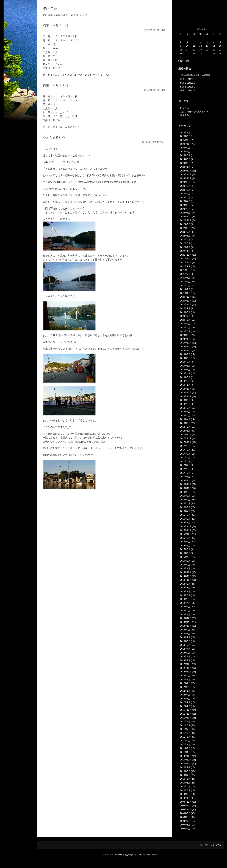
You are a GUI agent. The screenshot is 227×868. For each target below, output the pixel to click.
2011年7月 (185, 729)
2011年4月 (185, 741)
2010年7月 (185, 775)
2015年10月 (186, 534)
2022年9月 (185, 224)
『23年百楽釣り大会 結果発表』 (196, 75)
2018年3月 (185, 423)
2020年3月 (185, 331)
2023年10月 (186, 178)
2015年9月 (185, 538)
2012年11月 (186, 668)
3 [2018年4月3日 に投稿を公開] (187, 42)
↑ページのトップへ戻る (210, 845)
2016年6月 (185, 503)
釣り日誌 (161, 30)
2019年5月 (185, 370)
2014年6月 (185, 595)
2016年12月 (186, 481)
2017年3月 (185, 469)
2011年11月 (186, 714)
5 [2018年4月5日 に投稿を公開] (200, 42)
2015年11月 (186, 530)
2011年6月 (185, 733)
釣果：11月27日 (188, 91)
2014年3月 (185, 607)
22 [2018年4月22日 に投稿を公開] (220, 50)
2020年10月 (186, 305)
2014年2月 (185, 611)
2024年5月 (185, 155)
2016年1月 (185, 523)
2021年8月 (185, 270)
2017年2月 (185, 473)
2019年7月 (185, 362)
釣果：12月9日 (187, 79)
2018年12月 (186, 389)
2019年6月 (185, 366)
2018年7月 (185, 408)
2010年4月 (185, 787)
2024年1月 (185, 167)
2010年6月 (185, 779)
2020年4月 (185, 328)
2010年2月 (185, 794)
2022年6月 (185, 236)
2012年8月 (185, 680)
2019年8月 (185, 358)
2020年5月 (185, 324)
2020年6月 (185, 320)
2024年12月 (186, 144)
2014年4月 (185, 603)
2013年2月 (185, 656)
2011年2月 (185, 748)
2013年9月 (185, 630)
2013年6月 (185, 641)
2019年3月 (185, 377)
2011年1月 (185, 752)
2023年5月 (185, 198)
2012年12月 (186, 664)
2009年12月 (186, 802)
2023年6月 (185, 194)
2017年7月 (185, 454)
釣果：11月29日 (188, 83)
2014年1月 (185, 615)
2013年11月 (186, 622)
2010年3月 (185, 790)
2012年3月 (185, 699)
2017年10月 (186, 442)
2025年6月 (185, 136)
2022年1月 (185, 251)
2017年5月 (185, 461)
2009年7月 (185, 821)
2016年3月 (185, 515)
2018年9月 (185, 400)
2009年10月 (186, 810)
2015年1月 (185, 568)
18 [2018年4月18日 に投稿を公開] (194, 50)
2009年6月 (185, 825)
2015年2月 (185, 565)
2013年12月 (186, 618)
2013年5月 (185, 645)
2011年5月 (185, 737)
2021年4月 (185, 286)
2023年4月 (185, 201)
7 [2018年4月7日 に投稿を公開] (214, 42)
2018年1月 (185, 431)
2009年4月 (185, 829)
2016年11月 (186, 484)
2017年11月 (186, 438)
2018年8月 (185, 404)
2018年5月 (185, 416)
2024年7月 (185, 152)
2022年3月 (185, 243)
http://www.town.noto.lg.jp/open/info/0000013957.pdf (107, 182)
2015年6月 (185, 549)
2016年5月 (185, 507)
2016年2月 (185, 519)
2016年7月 (185, 500)
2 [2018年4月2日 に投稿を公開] (181, 42)
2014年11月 (186, 576)
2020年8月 (185, 312)
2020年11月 (186, 301)
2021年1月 (185, 293)
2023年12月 (186, 171)
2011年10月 (186, 718)
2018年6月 (185, 412)
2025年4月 (185, 140)
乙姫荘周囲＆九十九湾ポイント (195, 112)
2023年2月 (185, 209)
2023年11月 (186, 174)
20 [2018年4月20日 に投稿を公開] (207, 50)
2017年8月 (185, 450)
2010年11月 (186, 760)
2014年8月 (185, 588)
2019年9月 (185, 354)
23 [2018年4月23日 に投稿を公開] (181, 54)
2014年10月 (186, 580)
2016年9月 (185, 492)
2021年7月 (185, 274)
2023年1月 (185, 213)
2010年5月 (185, 783)
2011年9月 (185, 722)
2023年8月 (185, 186)
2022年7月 (185, 232)
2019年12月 (186, 343)
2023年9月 (185, 182)
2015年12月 (186, 526)
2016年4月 (185, 511)
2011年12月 (186, 710)
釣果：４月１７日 (56, 85)
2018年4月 (185, 419)
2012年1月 (185, 706)
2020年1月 (185, 339)
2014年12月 (186, 572)
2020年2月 (185, 335)
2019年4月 (185, 373)
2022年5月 (185, 239)
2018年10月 (186, 396)
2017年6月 (185, 458)
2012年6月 (185, 687)
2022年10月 (186, 220)
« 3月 (180, 61)
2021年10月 (186, 263)
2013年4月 (185, 649)
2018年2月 (185, 427)
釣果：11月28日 (188, 87)
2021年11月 (186, 259)
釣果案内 (184, 115)
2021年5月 (185, 282)
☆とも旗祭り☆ (54, 138)
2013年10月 (186, 626)
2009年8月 (185, 817)
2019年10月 (186, 351)
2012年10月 (186, 672)
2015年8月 (185, 542)
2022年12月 (186, 217)
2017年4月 (185, 465)
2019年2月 (185, 381)
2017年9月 (185, 446)
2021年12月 (186, 255)
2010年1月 (185, 798)
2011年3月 (185, 745)
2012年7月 (185, 683)
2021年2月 (185, 289)
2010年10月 (186, 764)
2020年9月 (185, 308)
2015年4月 (185, 557)
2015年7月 (185, 546)
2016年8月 (185, 496)
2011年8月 (185, 725)
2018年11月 (186, 393)
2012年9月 (185, 676)
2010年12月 (186, 756)
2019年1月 (185, 385)
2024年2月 (185, 163)
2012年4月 (185, 695)
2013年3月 (185, 653)
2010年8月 (185, 771)
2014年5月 (185, 599)
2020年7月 (185, 316)
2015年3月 (185, 561)
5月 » (188, 61)
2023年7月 (185, 190)
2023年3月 (185, 205)
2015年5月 (185, 553)
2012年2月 (185, 702)
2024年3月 (185, 159)
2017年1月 (185, 477)
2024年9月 (185, 148)
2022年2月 (185, 247)
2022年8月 (185, 228)
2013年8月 (185, 634)
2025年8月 (185, 133)
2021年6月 (185, 278)
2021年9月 (185, 266)
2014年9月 (185, 584)
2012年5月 (185, 691)
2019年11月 (186, 347)
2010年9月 (185, 767)
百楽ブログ (160, 142)
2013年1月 (185, 660)
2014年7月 (185, 591)
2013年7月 (185, 637)
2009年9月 (185, 813)
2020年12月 (186, 297)
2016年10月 (186, 488)
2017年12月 (186, 435)
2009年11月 (186, 806)
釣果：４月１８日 (56, 25)
